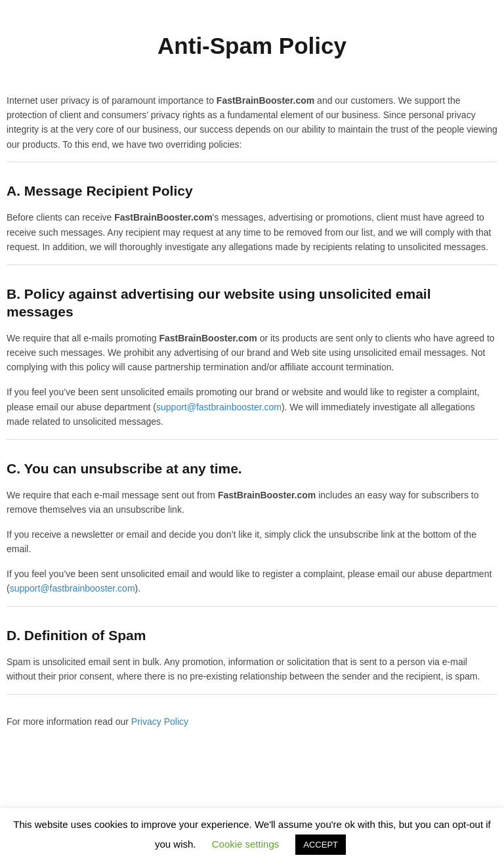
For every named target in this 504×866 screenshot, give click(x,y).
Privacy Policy (160, 722)
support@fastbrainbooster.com (219, 407)
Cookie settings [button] (246, 844)
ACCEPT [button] (321, 845)
